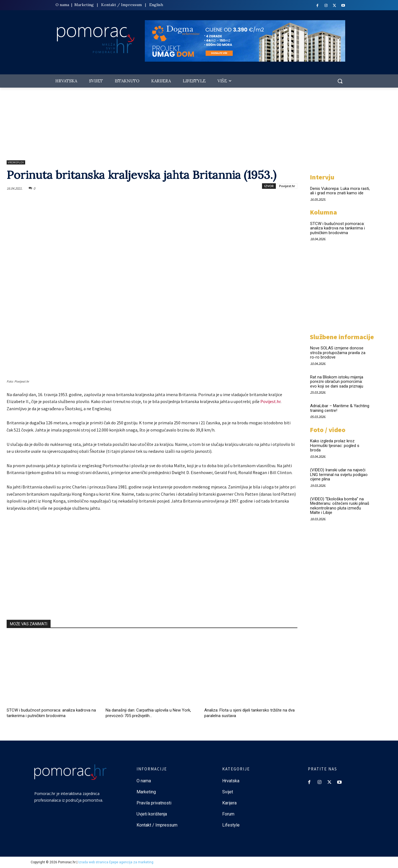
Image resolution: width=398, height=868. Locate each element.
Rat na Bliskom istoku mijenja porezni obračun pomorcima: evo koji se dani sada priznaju (337, 382)
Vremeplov (16, 162)
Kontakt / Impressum (157, 825)
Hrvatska (231, 781)
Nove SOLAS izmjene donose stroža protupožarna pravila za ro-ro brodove (338, 353)
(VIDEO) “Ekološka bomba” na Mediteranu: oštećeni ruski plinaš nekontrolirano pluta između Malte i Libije (340, 506)
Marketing (84, 5)
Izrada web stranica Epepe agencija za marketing (116, 862)
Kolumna (323, 212)
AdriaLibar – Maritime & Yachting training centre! (340, 408)
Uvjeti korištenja (152, 814)
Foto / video (328, 430)
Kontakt (109, 5)
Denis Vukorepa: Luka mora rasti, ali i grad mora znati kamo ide (340, 191)
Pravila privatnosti (154, 803)
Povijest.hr (287, 186)
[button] (340, 81)
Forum (229, 814)
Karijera (229, 803)
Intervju (322, 177)
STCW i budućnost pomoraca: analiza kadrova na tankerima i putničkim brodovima (337, 228)
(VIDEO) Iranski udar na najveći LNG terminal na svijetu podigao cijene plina (339, 474)
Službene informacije (342, 337)
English (156, 5)
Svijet (228, 792)
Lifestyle (231, 825)
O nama (63, 5)
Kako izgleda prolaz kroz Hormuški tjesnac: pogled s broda (335, 445)
